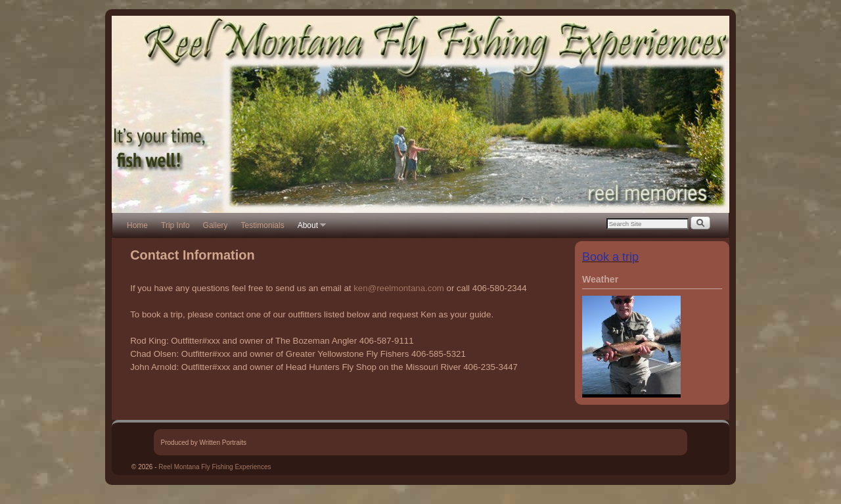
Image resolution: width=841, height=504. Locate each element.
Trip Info (175, 225)
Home (137, 225)
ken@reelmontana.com (399, 288)
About (308, 229)
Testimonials (263, 225)
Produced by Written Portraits (204, 443)
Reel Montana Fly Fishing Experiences (215, 467)
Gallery (216, 225)
